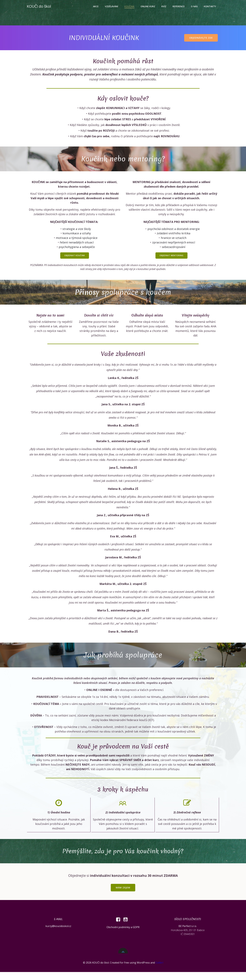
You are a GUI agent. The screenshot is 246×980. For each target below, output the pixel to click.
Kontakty (210, 6)
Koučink (130, 6)
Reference (179, 6)
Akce (96, 6)
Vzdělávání (112, 6)
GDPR (136, 934)
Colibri (159, 971)
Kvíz (164, 6)
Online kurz (148, 6)
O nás (195, 6)
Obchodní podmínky (118, 934)
